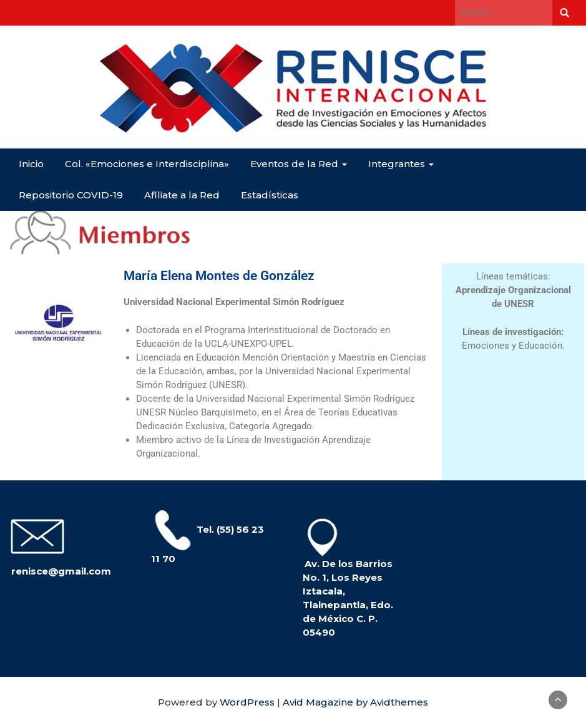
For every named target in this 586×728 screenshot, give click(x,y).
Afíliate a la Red (182, 195)
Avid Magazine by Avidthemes (355, 702)
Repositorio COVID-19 (71, 195)
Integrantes (401, 164)
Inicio (31, 164)
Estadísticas (270, 195)
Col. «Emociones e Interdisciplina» (147, 164)
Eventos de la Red (299, 164)
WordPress (247, 702)
